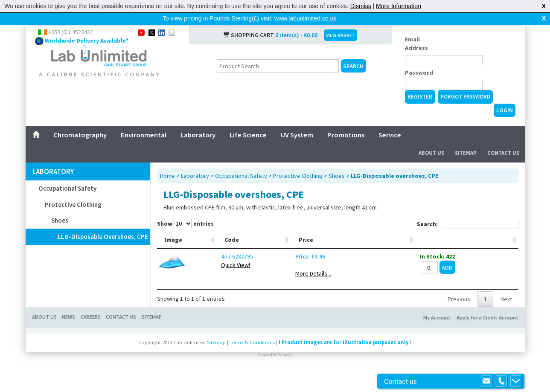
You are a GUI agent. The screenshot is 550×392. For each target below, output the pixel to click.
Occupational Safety (67, 175)
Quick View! (209, 285)
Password (419, 59)
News (68, 337)
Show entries (185, 210)
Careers (91, 337)
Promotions (346, 121)
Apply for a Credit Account (487, 338)
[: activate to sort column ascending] (490, 243)
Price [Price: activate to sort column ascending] (409, 260)
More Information (399, 6)
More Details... (416, 294)
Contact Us (503, 139)
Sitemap (466, 139)
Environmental (144, 121)
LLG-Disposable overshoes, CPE (103, 223)
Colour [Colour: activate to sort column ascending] (338, 260)
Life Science (248, 121)
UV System (297, 121)
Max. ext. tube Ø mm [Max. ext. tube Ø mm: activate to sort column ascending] (304, 243)
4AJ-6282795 (210, 277)
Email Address (416, 30)
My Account (437, 338)
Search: (468, 210)
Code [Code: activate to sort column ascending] (205, 260)
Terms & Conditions (252, 363)
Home (167, 162)
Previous (459, 319)
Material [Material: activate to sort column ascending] (374, 260)
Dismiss (361, 6)
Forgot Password (466, 83)
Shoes (60, 207)
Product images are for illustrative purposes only (345, 363)
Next (506, 319)
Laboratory (198, 121)
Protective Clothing (73, 191)
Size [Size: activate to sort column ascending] (276, 260)
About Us (431, 139)
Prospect (285, 375)
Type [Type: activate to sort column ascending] (245, 260)
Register (420, 83)
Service (390, 121)
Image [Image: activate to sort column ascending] (173, 260)
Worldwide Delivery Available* (87, 27)
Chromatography (80, 121)
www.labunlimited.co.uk (306, 18)
